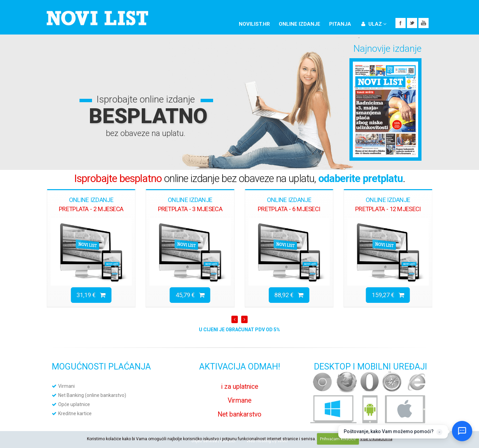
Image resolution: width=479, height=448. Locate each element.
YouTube (424, 23)
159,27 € (388, 295)
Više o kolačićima (376, 439)
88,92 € (289, 295)
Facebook (401, 23)
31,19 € (91, 295)
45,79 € (190, 295)
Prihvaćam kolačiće (338, 439)
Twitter (412, 23)
